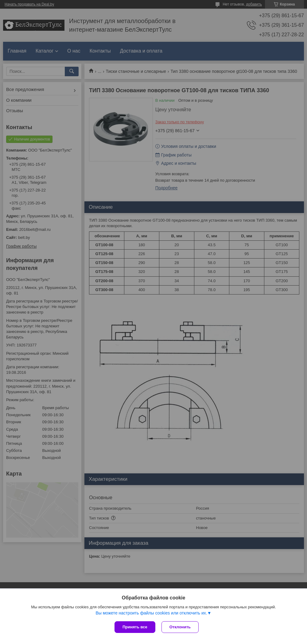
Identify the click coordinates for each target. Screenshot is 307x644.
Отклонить (180, 627)
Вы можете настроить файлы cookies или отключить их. (151, 613)
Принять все (135, 627)
